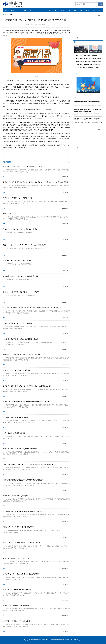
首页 (6, 10)
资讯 (44, 10)
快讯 (100, 10)
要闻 (87, 10)
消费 (37, 10)
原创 (12, 10)
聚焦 (62, 10)
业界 (19, 10)
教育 (81, 10)
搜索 (101, 4)
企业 (69, 10)
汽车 (25, 10)
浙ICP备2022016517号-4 (57, 640)
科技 (50, 10)
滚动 (75, 10)
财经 (94, 10)
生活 (56, 10)
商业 (31, 10)
